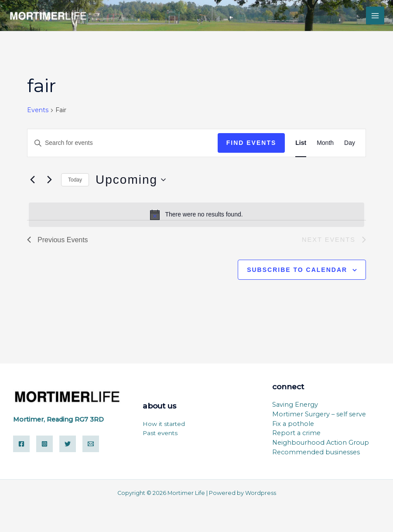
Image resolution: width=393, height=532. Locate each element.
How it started (164, 424)
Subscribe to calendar (297, 270)
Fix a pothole (293, 424)
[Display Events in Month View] (325, 143)
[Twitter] (68, 444)
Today (75, 180)
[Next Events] (49, 180)
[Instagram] (44, 444)
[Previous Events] (32, 180)
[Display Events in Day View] (350, 143)
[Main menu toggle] (375, 16)
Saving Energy (295, 405)
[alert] (196, 215)
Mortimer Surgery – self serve (319, 414)
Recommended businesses (316, 452)
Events (38, 110)
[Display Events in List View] (301, 143)
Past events (160, 433)
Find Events (251, 143)
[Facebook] (21, 444)
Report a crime (296, 433)
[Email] (91, 444)
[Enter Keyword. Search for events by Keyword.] (123, 143)
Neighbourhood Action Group (321, 443)
